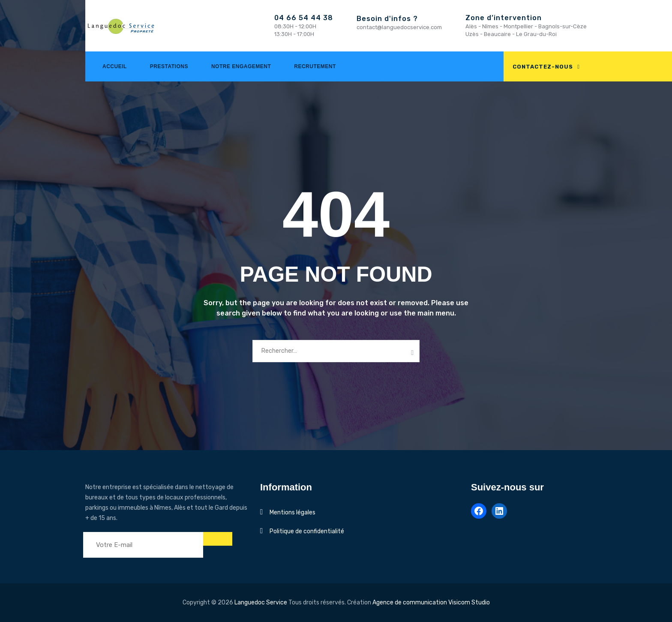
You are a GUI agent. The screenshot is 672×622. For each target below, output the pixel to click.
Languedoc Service (261, 602)
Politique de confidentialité (307, 531)
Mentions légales (292, 512)
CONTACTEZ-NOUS (543, 67)
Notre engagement (241, 66)
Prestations (169, 66)
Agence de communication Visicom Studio (431, 602)
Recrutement (315, 66)
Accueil (115, 66)
